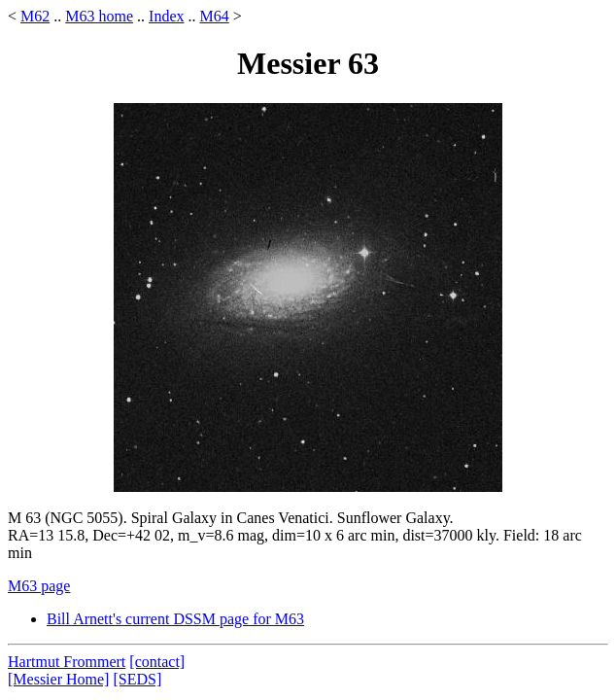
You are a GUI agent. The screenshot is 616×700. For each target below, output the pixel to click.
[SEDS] (137, 679)
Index (166, 16)
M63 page (39, 586)
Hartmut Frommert (67, 662)
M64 (214, 16)
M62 (35, 16)
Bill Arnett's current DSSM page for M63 (175, 619)
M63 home (99, 16)
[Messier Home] (58, 679)
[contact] (157, 662)
